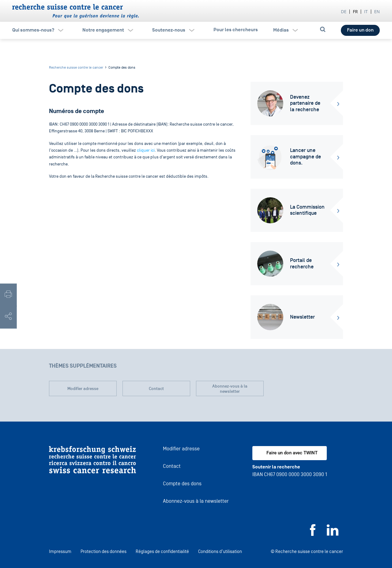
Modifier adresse (83, 389)
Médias (281, 30)
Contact (156, 389)
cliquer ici (146, 150)
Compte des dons (182, 484)
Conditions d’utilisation (220, 551)
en (377, 11)
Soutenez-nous (169, 30)
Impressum (60, 551)
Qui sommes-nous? (33, 30)
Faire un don (360, 30)
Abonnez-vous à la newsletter (230, 389)
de (344, 11)
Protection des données (104, 551)
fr (355, 11)
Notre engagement (103, 30)
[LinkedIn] (333, 534)
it (366, 11)
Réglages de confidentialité (162, 551)
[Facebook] (313, 534)
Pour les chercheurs (236, 30)
